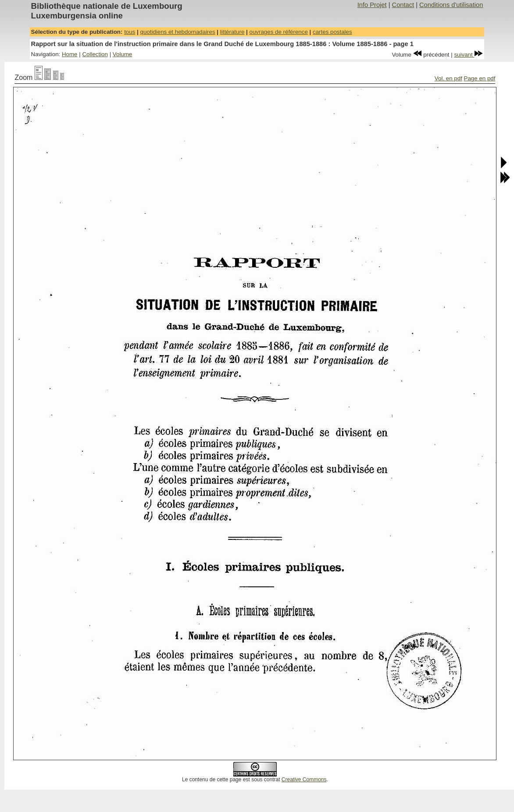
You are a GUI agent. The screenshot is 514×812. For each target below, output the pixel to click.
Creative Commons (304, 780)
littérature (232, 32)
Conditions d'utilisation (451, 5)
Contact (403, 5)
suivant (468, 55)
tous (130, 32)
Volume (122, 54)
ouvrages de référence (278, 32)
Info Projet (372, 5)
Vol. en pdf (448, 78)
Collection (95, 54)
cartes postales (332, 32)
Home (70, 54)
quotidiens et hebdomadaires (177, 32)
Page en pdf (480, 78)
